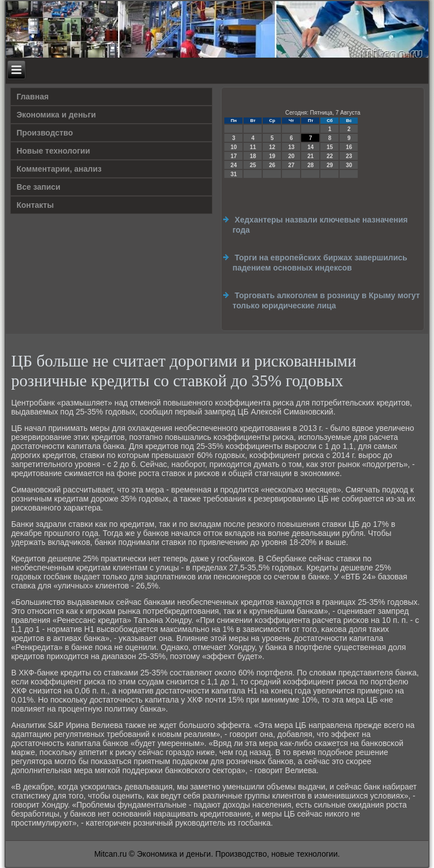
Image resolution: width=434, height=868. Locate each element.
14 (311, 147)
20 (291, 156)
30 (349, 165)
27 (291, 165)
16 (349, 147)
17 (234, 156)
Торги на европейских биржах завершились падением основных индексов (320, 263)
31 (234, 174)
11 (253, 147)
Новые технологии (53, 151)
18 (253, 156)
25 (253, 165)
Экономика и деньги (56, 115)
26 (272, 165)
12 (272, 147)
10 (234, 147)
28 (311, 165)
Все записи (38, 187)
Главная (32, 97)
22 (330, 156)
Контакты (35, 205)
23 (349, 156)
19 (272, 156)
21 (311, 156)
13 (291, 147)
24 (234, 165)
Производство (45, 133)
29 (330, 165)
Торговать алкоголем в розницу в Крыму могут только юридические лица (326, 300)
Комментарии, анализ (59, 169)
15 (330, 147)
